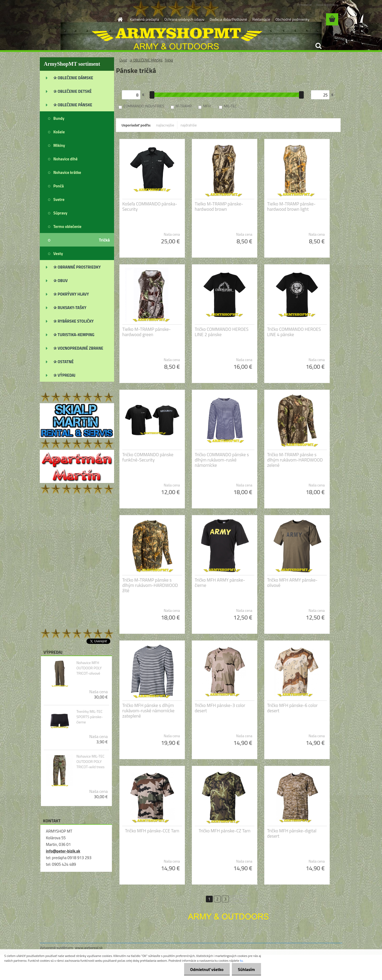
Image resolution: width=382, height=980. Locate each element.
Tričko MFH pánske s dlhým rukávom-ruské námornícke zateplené (148, 711)
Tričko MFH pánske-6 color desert (292, 708)
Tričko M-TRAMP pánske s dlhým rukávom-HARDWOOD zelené (295, 460)
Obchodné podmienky (292, 19)
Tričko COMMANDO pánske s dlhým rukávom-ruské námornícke (222, 460)
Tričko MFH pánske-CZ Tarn (225, 831)
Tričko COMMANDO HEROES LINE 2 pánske (222, 332)
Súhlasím (246, 969)
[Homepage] (120, 19)
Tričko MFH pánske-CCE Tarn (152, 831)
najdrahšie (189, 125)
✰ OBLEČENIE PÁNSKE (146, 60)
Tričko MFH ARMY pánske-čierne (220, 583)
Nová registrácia (327, 5)
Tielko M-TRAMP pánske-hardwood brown (219, 206)
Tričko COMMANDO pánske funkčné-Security (148, 457)
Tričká (169, 60)
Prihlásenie (304, 5)
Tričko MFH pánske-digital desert (292, 833)
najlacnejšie (165, 125)
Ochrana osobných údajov (185, 19)
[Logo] (76, 20)
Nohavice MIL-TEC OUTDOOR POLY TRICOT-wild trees (90, 762)
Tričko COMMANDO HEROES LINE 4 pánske (294, 332)
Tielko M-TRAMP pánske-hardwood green (146, 332)
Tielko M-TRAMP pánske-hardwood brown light (291, 206)
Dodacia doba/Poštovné (228, 19)
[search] (318, 46)
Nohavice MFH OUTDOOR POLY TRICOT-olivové (89, 668)
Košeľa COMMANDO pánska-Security (150, 206)
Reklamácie (261, 19)
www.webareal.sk (89, 948)
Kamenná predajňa (145, 19)
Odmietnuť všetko (205, 969)
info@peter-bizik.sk (63, 851)
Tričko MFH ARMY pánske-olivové (292, 583)
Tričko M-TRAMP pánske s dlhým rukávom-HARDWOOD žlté (150, 585)
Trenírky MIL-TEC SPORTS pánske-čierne (90, 717)
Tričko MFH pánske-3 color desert (220, 708)
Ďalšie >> (240, 899)
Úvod (123, 60)
